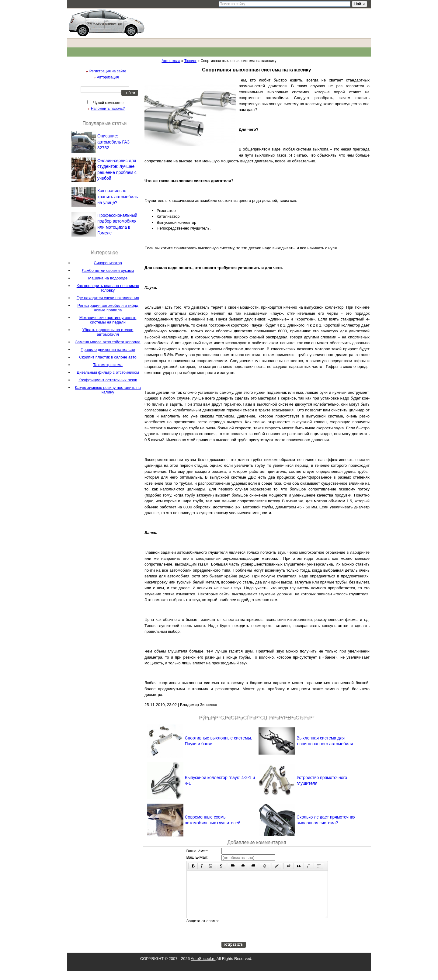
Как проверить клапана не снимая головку (108, 288)
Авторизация (108, 77)
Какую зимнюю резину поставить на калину (108, 390)
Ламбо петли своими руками (108, 270)
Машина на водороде (108, 278)
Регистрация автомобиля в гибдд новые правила (108, 308)
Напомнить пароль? (108, 109)
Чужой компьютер (108, 103)
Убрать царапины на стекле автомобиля (108, 332)
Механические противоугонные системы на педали (108, 320)
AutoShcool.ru (203, 968)
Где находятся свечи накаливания (108, 298)
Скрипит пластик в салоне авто (108, 357)
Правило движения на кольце (108, 350)
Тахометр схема (108, 365)
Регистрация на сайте (108, 71)
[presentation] (268, 939)
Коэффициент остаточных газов (108, 380)
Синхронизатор (108, 263)
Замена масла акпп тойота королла (108, 342)
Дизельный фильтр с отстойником (108, 372)
